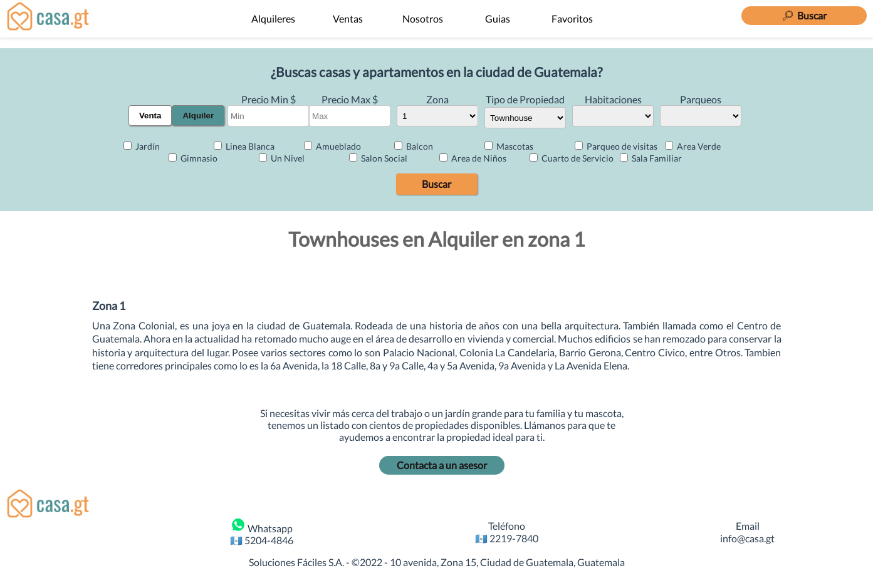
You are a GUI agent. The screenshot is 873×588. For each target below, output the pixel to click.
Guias (498, 18)
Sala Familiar (651, 158)
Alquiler (198, 116)
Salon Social (378, 158)
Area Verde (693, 146)
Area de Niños (473, 158)
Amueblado (332, 146)
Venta (150, 116)
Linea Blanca (244, 146)
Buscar (436, 184)
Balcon (414, 146)
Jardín (142, 146)
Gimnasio (193, 158)
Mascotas (509, 146)
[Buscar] (804, 14)
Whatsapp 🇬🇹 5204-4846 (262, 532)
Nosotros (423, 18)
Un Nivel (282, 158)
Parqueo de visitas (616, 146)
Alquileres (273, 18)
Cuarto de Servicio (572, 158)
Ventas (348, 18)
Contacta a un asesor (442, 465)
